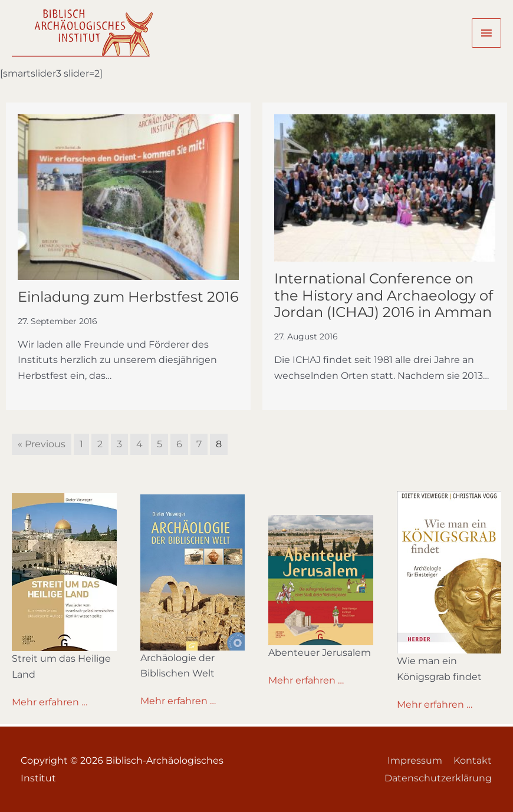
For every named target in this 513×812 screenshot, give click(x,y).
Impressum (415, 760)
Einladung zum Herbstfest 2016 (128, 297)
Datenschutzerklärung (439, 778)
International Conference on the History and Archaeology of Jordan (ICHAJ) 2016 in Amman (384, 296)
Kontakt (473, 760)
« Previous (42, 444)
